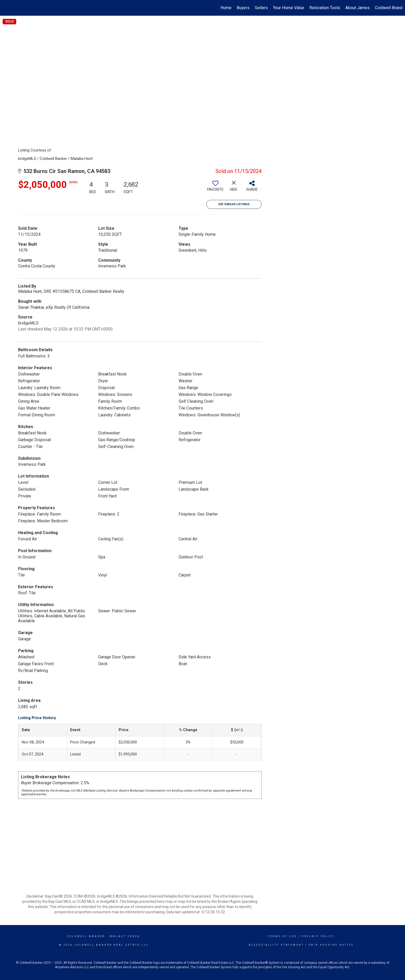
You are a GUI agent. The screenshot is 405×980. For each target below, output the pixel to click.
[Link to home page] (7, 8)
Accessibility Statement (276, 945)
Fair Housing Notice (331, 945)
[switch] (215, 188)
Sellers (261, 8)
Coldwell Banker (86, 936)
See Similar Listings (234, 204)
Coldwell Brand (389, 8)
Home (226, 8)
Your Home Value (289, 8)
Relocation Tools (325, 8)
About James (357, 8)
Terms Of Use (282, 936)
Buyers (243, 8)
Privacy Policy (318, 936)
